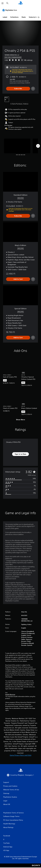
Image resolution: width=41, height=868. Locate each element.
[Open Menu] (3, 3)
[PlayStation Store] (10, 10)
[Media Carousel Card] (17, 146)
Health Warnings (10, 695)
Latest (5, 17)
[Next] (38, 146)
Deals (24, 17)
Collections (14, 17)
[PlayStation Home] (21, 3)
